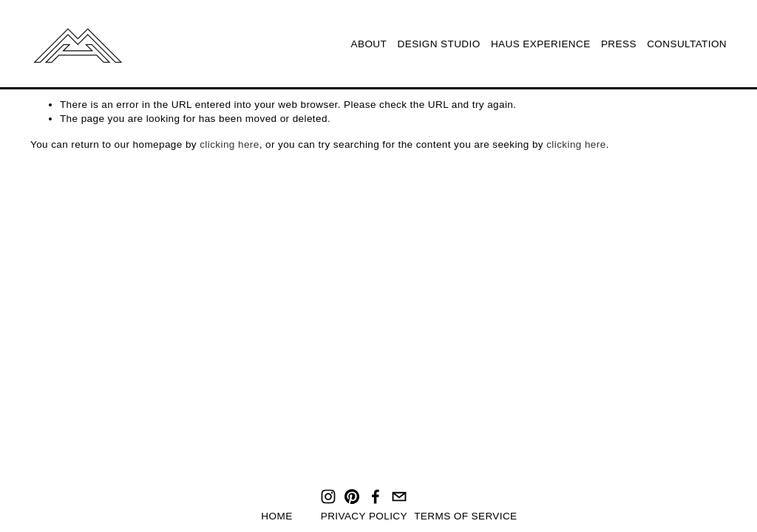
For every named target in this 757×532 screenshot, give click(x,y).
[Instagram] (328, 497)
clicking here (230, 144)
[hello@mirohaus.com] (399, 497)
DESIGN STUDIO (439, 44)
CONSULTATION (687, 44)
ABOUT (369, 44)
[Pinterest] (352, 497)
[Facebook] (376, 497)
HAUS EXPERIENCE (541, 44)
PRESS (619, 44)
